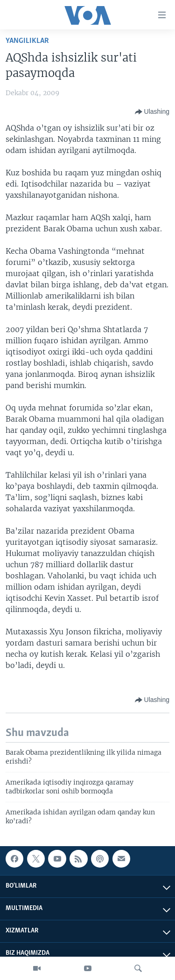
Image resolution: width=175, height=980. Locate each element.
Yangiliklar (27, 41)
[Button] (152, 112)
